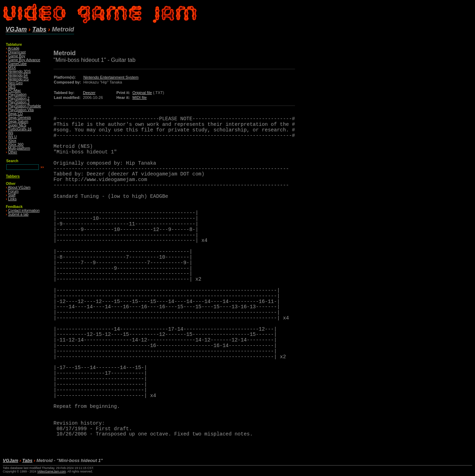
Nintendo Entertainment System (111, 77)
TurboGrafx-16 (20, 129)
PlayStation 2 (19, 98)
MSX (12, 68)
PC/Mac (15, 91)
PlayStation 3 (19, 102)
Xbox (12, 141)
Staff (12, 195)
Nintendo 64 (18, 75)
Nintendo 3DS (19, 71)
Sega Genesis (19, 118)
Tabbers (13, 176)
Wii (10, 133)
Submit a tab (18, 214)
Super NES (17, 125)
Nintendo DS (18, 79)
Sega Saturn (18, 121)
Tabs (39, 29)
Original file (142, 93)
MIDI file (140, 98)
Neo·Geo (15, 83)
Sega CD (15, 114)
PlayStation (17, 95)
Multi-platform (19, 148)
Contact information (24, 211)
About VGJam (19, 187)
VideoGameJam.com (51, 471)
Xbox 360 (16, 145)
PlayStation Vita (21, 110)
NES (12, 87)
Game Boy (17, 56)
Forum (13, 191)
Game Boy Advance (24, 60)
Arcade (14, 48)
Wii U (12, 137)
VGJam (16, 29)
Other (13, 152)
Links (12, 199)
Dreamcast (17, 52)
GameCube (17, 64)
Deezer (89, 93)
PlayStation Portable (24, 106)
